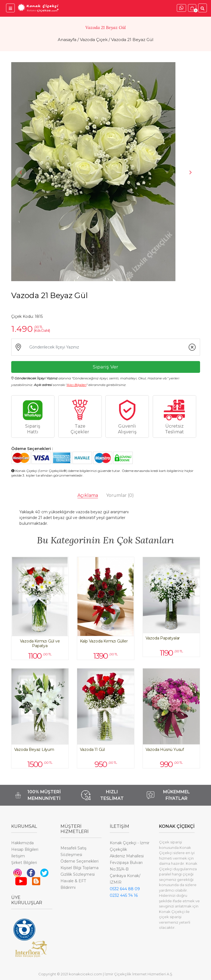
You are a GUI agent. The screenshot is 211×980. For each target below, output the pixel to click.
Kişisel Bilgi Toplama (80, 868)
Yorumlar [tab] (120, 495)
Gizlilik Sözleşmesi (78, 874)
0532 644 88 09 (125, 889)
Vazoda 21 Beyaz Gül (132, 40)
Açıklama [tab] (88, 495)
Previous (21, 172)
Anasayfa (67, 40)
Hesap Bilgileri (25, 849)
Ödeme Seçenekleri (80, 861)
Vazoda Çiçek (94, 40)
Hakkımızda (22, 843)
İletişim (18, 856)
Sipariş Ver (106, 367)
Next (190, 172)
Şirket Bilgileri (24, 863)
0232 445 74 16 (124, 895)
